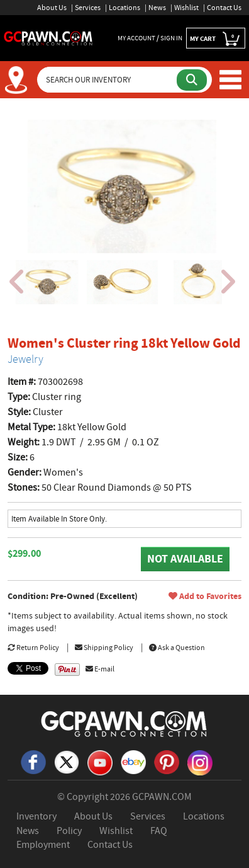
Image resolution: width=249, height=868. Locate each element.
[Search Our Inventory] (108, 80)
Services (88, 8)
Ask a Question (177, 648)
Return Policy (33, 648)
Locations (124, 8)
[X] (67, 762)
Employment (43, 845)
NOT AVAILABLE (185, 559)
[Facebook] (33, 762)
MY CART (216, 39)
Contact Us (224, 8)
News (157, 8)
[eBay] (133, 762)
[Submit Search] (192, 80)
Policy (69, 831)
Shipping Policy (104, 648)
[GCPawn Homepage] (48, 37)
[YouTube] (100, 762)
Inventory (36, 816)
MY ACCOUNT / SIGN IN (150, 38)
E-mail (100, 669)
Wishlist (186, 8)
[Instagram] (200, 762)
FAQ (159, 831)
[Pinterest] (167, 762)
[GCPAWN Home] (124, 723)
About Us (52, 8)
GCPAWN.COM (162, 797)
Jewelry (25, 359)
